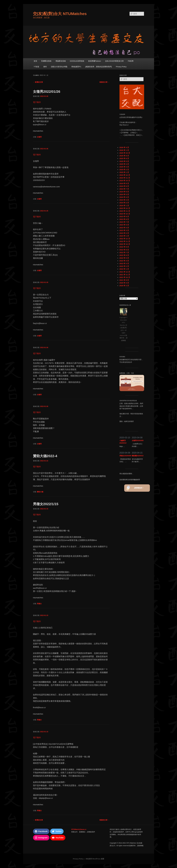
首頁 (35, 61)
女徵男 (39, 137)
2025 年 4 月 (124, 164)
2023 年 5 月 (124, 225)
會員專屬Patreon (95, 61)
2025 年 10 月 (125, 153)
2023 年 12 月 (125, 208)
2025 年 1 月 (124, 172)
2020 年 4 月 (124, 283)
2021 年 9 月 (124, 280)
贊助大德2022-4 (45, 456)
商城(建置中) (76, 67)
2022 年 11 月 (125, 241)
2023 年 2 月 (124, 233)
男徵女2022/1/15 (46, 504)
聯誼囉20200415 (138, 456)
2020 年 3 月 (124, 286)
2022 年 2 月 (124, 266)
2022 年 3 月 (124, 263)
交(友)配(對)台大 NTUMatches (60, 14)
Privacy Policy (121, 67)
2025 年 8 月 (124, 156)
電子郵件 (37, 102)
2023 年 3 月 (124, 230)
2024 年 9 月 (124, 183)
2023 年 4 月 (124, 228)
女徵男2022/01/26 (47, 92)
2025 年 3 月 (124, 167)
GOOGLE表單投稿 (77, 61)
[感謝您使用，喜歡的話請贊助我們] (99, 67)
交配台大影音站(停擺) (59, 67)
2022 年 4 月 (124, 261)
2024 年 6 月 (124, 192)
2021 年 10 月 (125, 277)
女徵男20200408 (138, 441)
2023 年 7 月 (124, 222)
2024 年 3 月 (124, 200)
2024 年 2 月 (124, 203)
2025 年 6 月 (124, 158)
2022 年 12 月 (125, 239)
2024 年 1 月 (124, 206)
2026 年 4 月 (124, 147)
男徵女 (39, 604)
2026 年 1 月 (124, 150)
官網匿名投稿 (46, 61)
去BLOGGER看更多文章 (114, 61)
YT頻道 (36, 67)
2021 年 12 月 (125, 272)
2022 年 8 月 (124, 250)
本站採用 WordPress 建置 (95, 859)
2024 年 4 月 (124, 197)
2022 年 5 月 (124, 258)
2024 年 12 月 (125, 175)
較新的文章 (104, 82)
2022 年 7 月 (124, 253)
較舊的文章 (38, 82)
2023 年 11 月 (125, 211)
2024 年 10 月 (125, 181)
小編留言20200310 (123, 442)
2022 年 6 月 (124, 255)
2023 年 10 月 (125, 214)
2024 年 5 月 (124, 194)
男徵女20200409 (125, 456)
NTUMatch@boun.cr (79, 829)
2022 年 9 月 (124, 247)
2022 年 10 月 (125, 244)
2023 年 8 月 (124, 219)
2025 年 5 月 (124, 161)
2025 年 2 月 (124, 170)
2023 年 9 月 (124, 217)
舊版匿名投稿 (61, 61)
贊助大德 (40, 492)
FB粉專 (131, 61)
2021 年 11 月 (125, 275)
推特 (45, 67)
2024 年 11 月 (125, 178)
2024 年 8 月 (124, 186)
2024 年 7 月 (124, 189)
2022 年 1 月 (124, 269)
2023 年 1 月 (124, 236)
